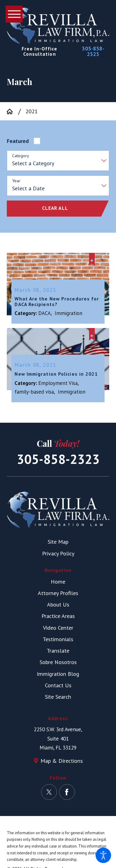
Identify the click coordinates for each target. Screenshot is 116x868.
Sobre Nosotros (58, 662)
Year (16, 181)
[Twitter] (49, 791)
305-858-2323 (93, 51)
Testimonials (58, 638)
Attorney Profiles (58, 592)
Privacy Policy (58, 553)
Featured (18, 141)
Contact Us (58, 684)
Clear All (55, 208)
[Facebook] (67, 791)
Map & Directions (62, 760)
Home (58, 581)
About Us (58, 604)
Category (21, 156)
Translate (58, 650)
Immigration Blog (58, 673)
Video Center (58, 627)
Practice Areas (58, 615)
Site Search (58, 696)
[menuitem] (58, 581)
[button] (103, 855)
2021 (32, 111)
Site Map (58, 541)
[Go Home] (12, 111)
